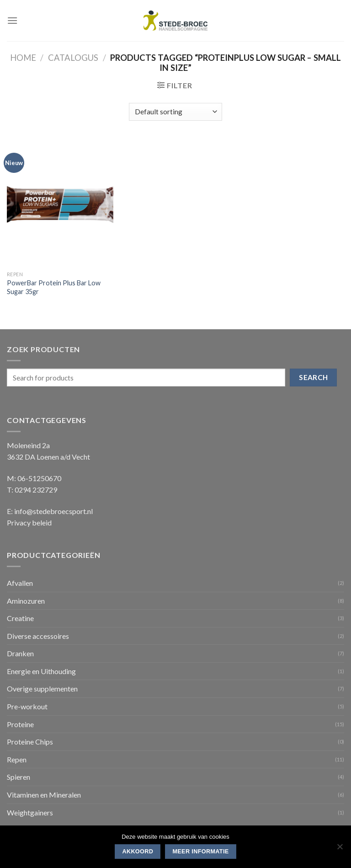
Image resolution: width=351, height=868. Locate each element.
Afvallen (20, 583)
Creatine (20, 618)
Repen (17, 759)
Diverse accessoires (38, 636)
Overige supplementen (42, 689)
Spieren (19, 777)
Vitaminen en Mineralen (44, 795)
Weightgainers (30, 812)
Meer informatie (200, 852)
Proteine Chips (30, 742)
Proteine (20, 724)
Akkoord (138, 852)
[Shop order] (175, 112)
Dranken (20, 653)
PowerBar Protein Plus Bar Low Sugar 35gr (54, 287)
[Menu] (12, 20)
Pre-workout (27, 706)
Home (23, 58)
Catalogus (73, 58)
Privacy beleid (29, 522)
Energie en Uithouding (41, 671)
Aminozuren (26, 601)
